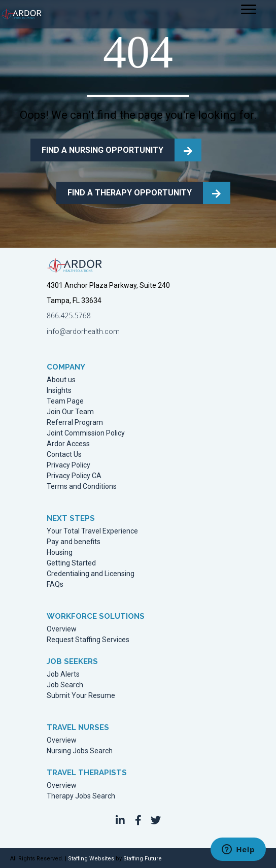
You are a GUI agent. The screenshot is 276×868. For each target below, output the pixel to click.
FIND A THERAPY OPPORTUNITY (130, 193)
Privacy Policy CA (74, 476)
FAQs (55, 585)
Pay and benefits (74, 542)
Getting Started (71, 563)
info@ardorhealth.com (83, 331)
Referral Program (75, 423)
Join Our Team (70, 412)
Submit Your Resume (81, 696)
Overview (62, 629)
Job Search (65, 685)
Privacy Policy (68, 465)
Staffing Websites (91, 859)
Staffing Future (143, 859)
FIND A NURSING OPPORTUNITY (102, 150)
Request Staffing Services (88, 640)
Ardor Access (68, 444)
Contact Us (64, 455)
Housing (60, 553)
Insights (59, 391)
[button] (120, 820)
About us (61, 380)
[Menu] (249, 10)
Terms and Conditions (82, 487)
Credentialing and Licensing (91, 574)
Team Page (65, 401)
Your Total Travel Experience (92, 531)
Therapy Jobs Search (81, 796)
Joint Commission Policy (86, 433)
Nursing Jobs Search (80, 751)
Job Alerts (63, 674)
